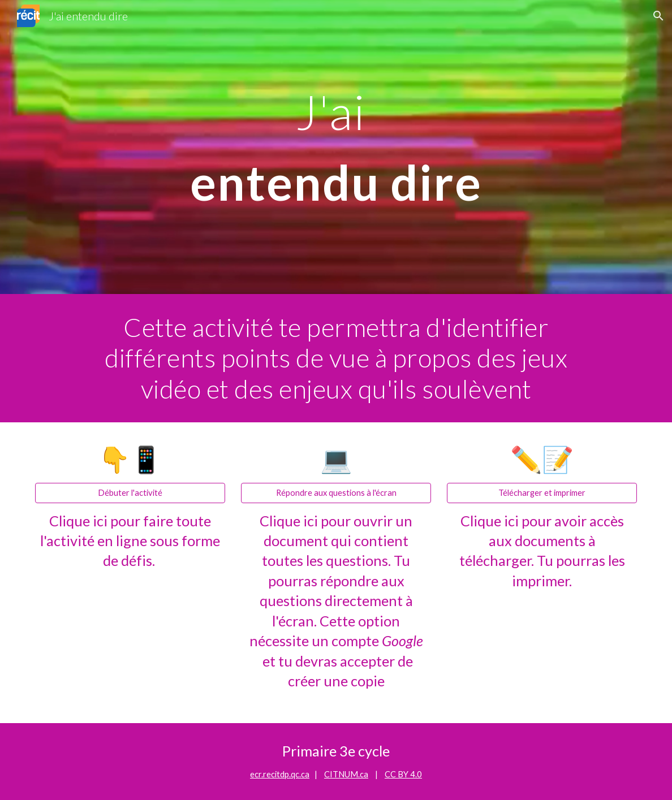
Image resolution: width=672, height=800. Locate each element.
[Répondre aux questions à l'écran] (336, 492)
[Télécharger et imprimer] (542, 492)
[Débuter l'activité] (130, 492)
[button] (658, 16)
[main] (336, 147)
